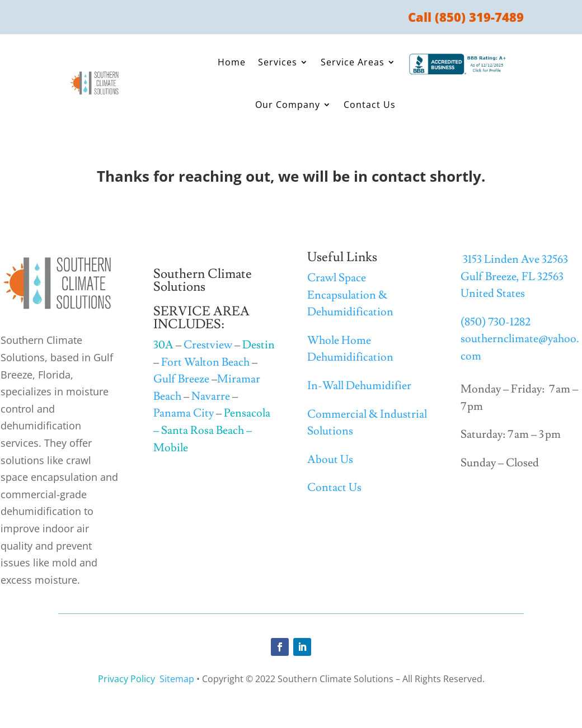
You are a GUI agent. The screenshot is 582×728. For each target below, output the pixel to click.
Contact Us (370, 105)
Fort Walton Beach (205, 362)
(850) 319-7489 (479, 17)
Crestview (208, 345)
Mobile (171, 448)
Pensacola (247, 413)
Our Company (288, 105)
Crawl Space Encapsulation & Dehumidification (350, 295)
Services (278, 62)
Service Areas (353, 62)
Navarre (211, 396)
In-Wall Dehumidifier (359, 386)
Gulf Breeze (181, 379)
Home (232, 62)
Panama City (184, 413)
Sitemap (177, 679)
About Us (330, 460)
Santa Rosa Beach (203, 431)
